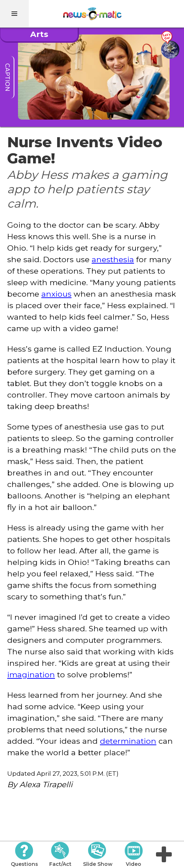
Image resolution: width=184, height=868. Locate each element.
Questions (24, 854)
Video (134, 854)
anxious (56, 294)
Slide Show (98, 854)
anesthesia (113, 259)
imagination (31, 674)
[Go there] (170, 45)
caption (7, 77)
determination (128, 741)
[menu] (14, 14)
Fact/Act (60, 854)
